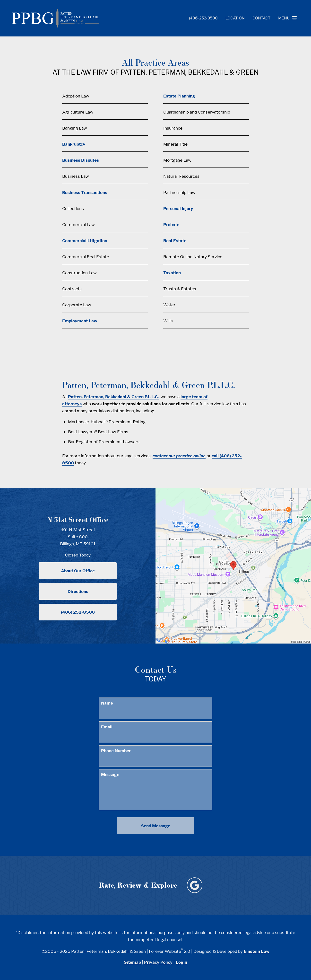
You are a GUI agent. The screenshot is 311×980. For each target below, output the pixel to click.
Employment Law (80, 321)
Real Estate (175, 241)
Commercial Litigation (85, 241)
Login (181, 962)
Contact (261, 18)
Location (235, 18)
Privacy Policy (158, 962)
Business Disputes (81, 160)
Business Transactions (85, 192)
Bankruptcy (74, 144)
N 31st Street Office (78, 520)
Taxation (172, 273)
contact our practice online (179, 456)
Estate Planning (179, 96)
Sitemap (132, 962)
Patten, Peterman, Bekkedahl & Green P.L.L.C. (113, 397)
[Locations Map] (233, 565)
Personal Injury (178, 208)
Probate (171, 225)
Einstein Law (257, 951)
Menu (289, 18)
